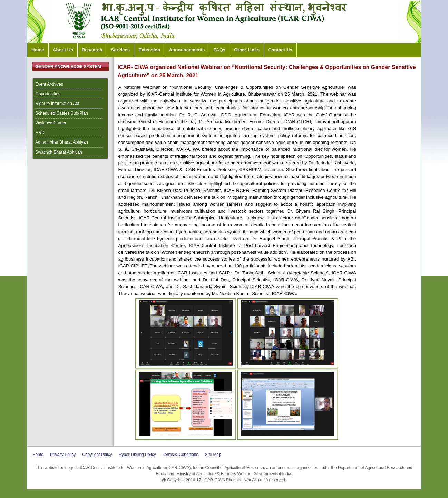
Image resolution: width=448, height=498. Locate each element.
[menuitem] (70, 85)
